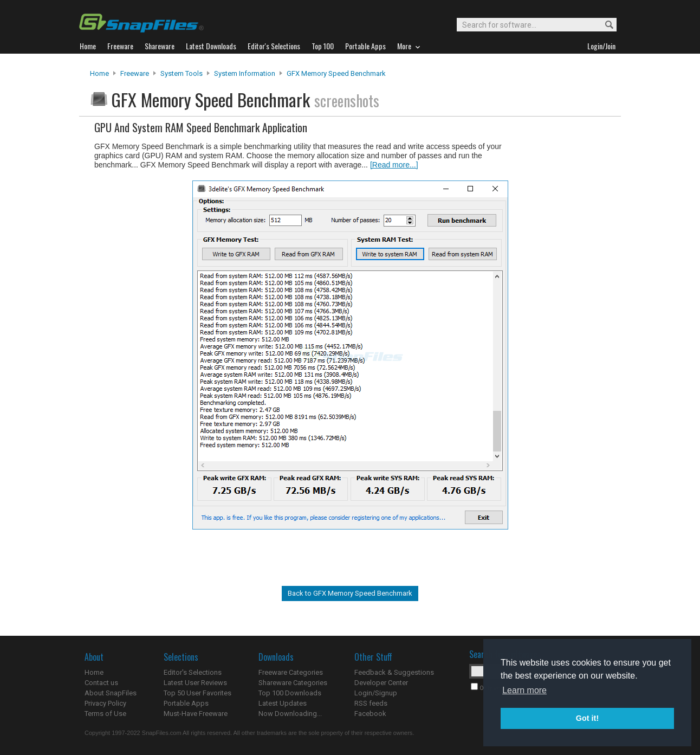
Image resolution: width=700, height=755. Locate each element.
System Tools (182, 73)
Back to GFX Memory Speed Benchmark (350, 593)
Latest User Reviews (195, 683)
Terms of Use (105, 714)
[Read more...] (394, 165)
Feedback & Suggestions (394, 672)
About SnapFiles (111, 693)
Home (99, 73)
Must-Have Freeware (196, 714)
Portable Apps (186, 703)
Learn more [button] (524, 690)
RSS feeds (371, 703)
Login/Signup (376, 693)
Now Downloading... (290, 714)
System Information (245, 73)
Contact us (101, 683)
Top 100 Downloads (290, 693)
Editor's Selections (193, 672)
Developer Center (381, 683)
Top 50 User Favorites (197, 693)
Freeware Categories (291, 672)
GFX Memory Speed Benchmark (336, 73)
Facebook (370, 714)
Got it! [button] (587, 718)
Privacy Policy (105, 703)
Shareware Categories (293, 683)
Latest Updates (283, 703)
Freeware (135, 73)
